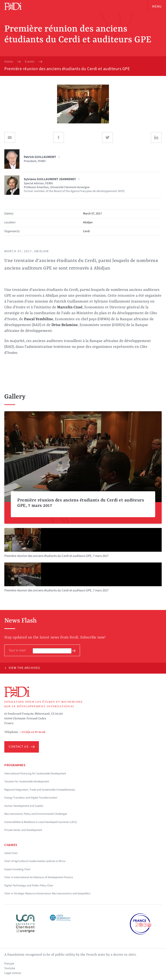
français (9, 964)
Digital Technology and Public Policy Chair (29, 885)
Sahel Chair (11, 853)
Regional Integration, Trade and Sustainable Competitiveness (40, 790)
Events (30, 62)
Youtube (10, 968)
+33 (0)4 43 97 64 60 (33, 732)
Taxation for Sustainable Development (27, 781)
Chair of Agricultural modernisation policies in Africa (35, 861)
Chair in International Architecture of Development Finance (39, 877)
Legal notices (13, 973)
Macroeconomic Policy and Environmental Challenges (36, 814)
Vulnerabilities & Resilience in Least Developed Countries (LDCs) (41, 822)
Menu (157, 6)
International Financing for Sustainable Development (35, 774)
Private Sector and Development (23, 830)
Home (9, 62)
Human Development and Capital (24, 806)
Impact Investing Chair (17, 869)
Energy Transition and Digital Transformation (31, 798)
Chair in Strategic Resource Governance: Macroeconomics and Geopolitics (47, 893)
